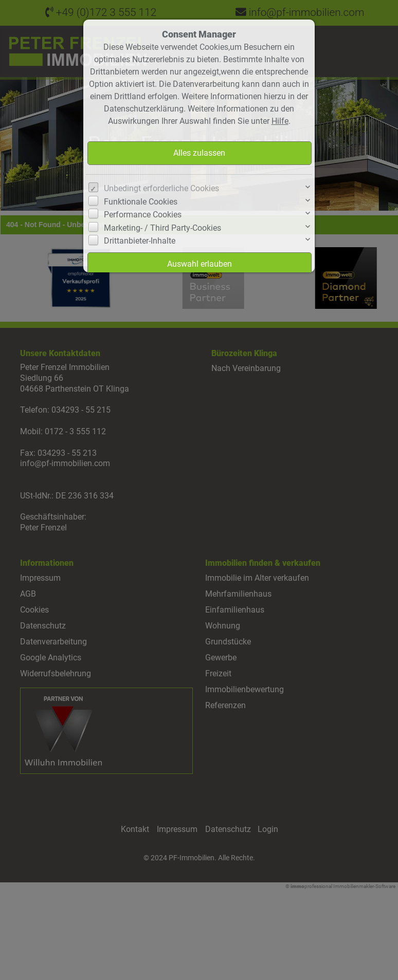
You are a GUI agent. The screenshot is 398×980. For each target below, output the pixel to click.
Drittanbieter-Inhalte (140, 241)
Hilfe (280, 121)
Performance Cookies (143, 215)
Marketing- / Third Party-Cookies (162, 228)
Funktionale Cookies (141, 202)
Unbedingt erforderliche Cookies (161, 188)
